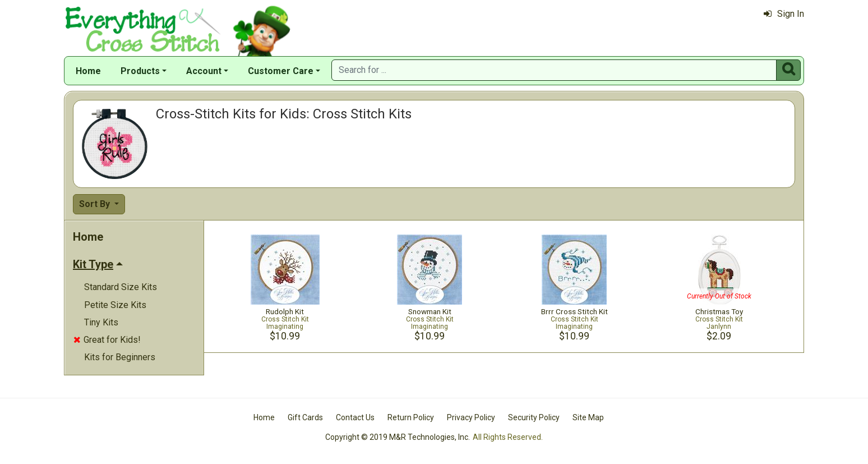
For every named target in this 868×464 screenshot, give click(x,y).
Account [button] (204, 71)
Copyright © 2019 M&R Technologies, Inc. (398, 437)
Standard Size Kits (121, 287)
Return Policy (411, 417)
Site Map (588, 417)
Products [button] (140, 71)
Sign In (784, 14)
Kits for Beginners (120, 357)
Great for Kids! (107, 340)
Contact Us (355, 417)
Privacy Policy (471, 417)
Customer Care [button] (281, 71)
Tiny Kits (101, 322)
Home (88, 71)
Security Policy (534, 417)
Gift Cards (305, 417)
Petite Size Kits (115, 305)
